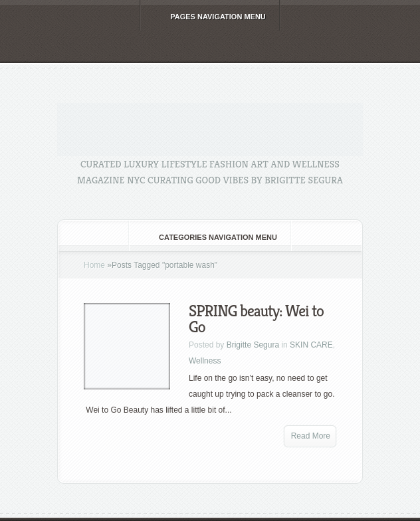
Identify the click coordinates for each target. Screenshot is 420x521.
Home (94, 265)
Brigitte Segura (253, 345)
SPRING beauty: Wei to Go (256, 319)
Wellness (205, 361)
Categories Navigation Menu (209, 237)
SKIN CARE (311, 345)
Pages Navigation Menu (209, 17)
